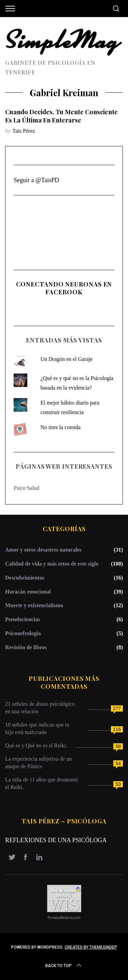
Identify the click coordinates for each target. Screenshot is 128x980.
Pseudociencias (23, 619)
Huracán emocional (28, 592)
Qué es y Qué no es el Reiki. (36, 745)
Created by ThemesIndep (91, 947)
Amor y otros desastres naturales (43, 550)
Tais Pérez (24, 131)
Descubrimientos (25, 578)
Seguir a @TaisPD (36, 180)
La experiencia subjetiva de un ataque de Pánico (38, 763)
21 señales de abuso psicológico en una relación (40, 708)
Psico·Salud (26, 488)
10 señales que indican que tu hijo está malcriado (37, 728)
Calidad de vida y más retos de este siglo (52, 564)
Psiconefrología (23, 633)
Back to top (64, 966)
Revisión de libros (26, 647)
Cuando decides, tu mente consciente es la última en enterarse (61, 116)
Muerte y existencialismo (34, 605)
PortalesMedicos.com (64, 918)
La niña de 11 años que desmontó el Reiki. (42, 783)
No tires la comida (60, 427)
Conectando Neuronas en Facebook (64, 288)
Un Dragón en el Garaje (66, 359)
